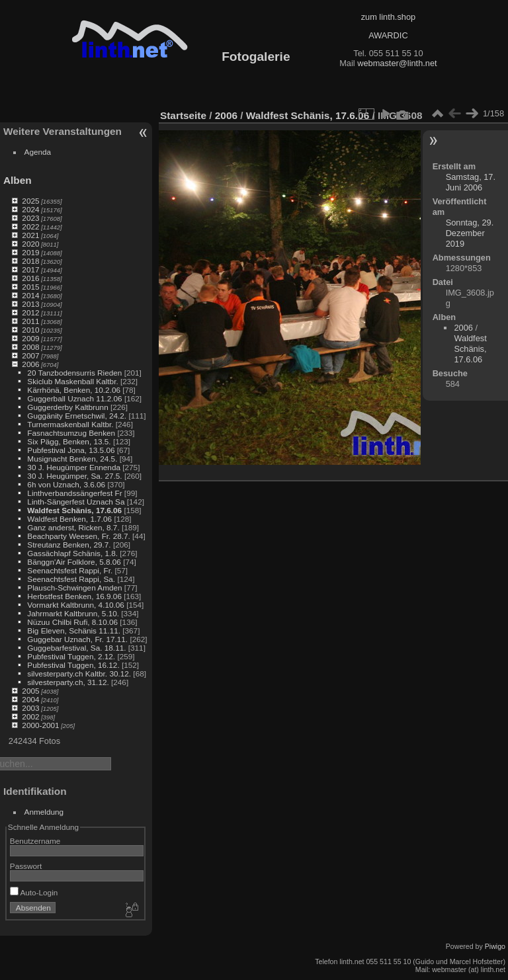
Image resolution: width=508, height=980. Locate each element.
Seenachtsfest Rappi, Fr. (70, 570)
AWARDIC (388, 35)
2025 (30, 201)
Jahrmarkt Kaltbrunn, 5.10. (73, 613)
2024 (30, 209)
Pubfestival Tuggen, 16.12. (73, 665)
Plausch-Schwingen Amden (74, 588)
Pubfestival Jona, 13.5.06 (71, 450)
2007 (30, 355)
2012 (30, 312)
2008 (30, 347)
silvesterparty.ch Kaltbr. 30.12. (79, 674)
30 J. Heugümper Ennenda (74, 467)
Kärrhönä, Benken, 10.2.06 (74, 390)
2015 (30, 287)
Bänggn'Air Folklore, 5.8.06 (74, 562)
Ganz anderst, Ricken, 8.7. (73, 527)
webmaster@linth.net (397, 63)
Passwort (26, 866)
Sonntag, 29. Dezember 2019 (470, 233)
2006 (30, 364)
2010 (30, 330)
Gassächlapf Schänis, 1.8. (72, 553)
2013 (30, 304)
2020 (30, 244)
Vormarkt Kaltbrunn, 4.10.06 (76, 605)
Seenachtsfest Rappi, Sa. (71, 579)
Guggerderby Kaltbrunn (67, 407)
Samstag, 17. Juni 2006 (471, 182)
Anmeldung (44, 812)
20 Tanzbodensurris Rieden (74, 373)
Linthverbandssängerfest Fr (74, 493)
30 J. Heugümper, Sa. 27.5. (74, 476)
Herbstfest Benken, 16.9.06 (74, 596)
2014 (30, 295)
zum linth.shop (389, 17)
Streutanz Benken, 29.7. (69, 545)
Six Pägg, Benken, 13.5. (69, 441)
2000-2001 (40, 725)
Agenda (38, 152)
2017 (30, 269)
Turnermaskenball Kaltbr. (70, 424)
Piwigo (495, 946)
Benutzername (35, 841)
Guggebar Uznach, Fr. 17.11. (77, 639)
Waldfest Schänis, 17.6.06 (74, 510)
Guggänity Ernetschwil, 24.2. (77, 416)
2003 (30, 708)
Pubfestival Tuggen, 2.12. (71, 656)
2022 (30, 226)
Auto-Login (34, 892)
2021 (30, 235)
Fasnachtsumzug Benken (71, 433)
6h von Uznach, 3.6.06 (66, 484)
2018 (30, 261)
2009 (30, 338)
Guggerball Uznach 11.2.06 (74, 398)
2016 (30, 278)
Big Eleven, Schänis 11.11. (74, 631)
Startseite (183, 115)
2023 (30, 218)
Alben (18, 180)
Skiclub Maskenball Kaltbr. (72, 381)
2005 (30, 691)
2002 (30, 716)
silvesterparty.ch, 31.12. (68, 682)
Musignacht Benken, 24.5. (72, 459)
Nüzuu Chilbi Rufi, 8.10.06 (72, 622)
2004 (30, 699)
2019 (30, 252)
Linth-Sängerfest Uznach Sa (76, 502)
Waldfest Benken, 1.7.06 (69, 519)
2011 (30, 321)
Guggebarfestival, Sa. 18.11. (76, 648)
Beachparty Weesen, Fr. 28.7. (78, 536)
